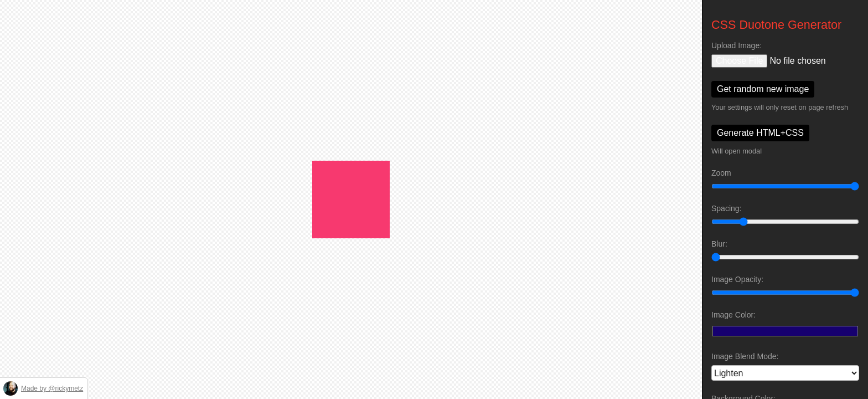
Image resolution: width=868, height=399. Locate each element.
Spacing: (726, 208)
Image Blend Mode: (745, 356)
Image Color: (733, 315)
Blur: (719, 244)
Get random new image (763, 89)
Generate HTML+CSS (760, 133)
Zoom (721, 173)
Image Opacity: (737, 279)
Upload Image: (737, 45)
